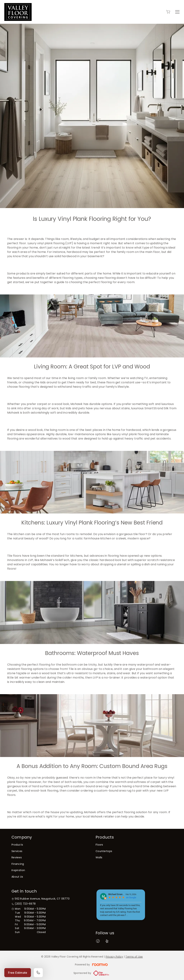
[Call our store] (38, 973)
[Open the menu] (177, 12)
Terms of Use (134, 957)
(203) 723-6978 (25, 904)
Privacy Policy (114, 957)
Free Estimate (18, 973)
